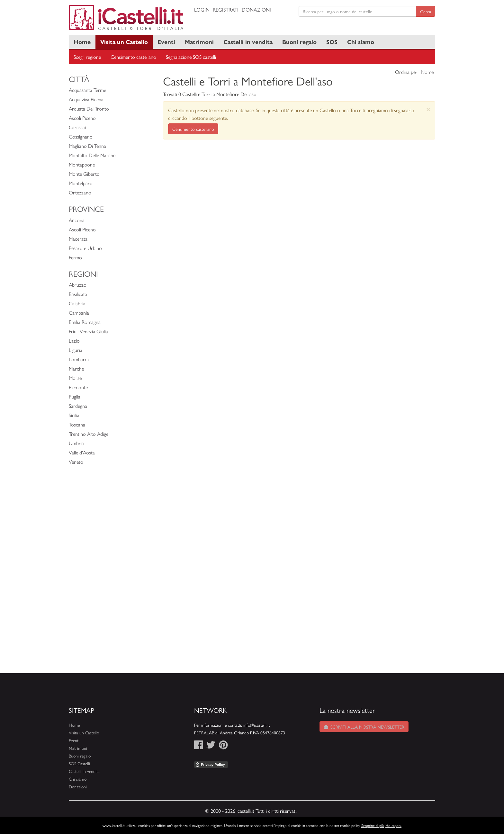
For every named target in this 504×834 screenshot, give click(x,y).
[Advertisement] (111, 577)
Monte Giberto (84, 174)
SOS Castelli (79, 763)
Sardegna (78, 406)
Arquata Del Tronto (89, 108)
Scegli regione (87, 57)
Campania (79, 313)
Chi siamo (361, 42)
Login (202, 9)
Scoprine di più (373, 825)
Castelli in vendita (248, 42)
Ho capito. (393, 825)
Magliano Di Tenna (87, 146)
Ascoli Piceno (82, 118)
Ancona (77, 220)
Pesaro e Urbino (85, 248)
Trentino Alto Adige (89, 434)
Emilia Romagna (85, 322)
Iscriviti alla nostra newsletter (364, 727)
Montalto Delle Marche (92, 155)
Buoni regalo (299, 42)
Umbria (76, 443)
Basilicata (78, 294)
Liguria (76, 350)
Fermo (75, 257)
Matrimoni (199, 42)
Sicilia (74, 415)
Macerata (78, 239)
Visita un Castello (124, 42)
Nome (427, 72)
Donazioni (256, 9)
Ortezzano (80, 192)
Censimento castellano (133, 57)
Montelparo (81, 183)
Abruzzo (78, 285)
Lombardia (80, 359)
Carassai (77, 127)
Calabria (77, 303)
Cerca (426, 11)
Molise (75, 378)
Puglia (75, 396)
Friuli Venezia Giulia (88, 331)
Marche (76, 368)
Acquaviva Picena (86, 99)
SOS (332, 42)
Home (82, 42)
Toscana (77, 424)
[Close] (428, 109)
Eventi (166, 42)
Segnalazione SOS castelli (191, 57)
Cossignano (81, 136)
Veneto (76, 462)
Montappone (82, 164)
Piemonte (78, 387)
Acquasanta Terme (87, 90)
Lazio (74, 341)
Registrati (226, 9)
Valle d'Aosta (82, 452)
